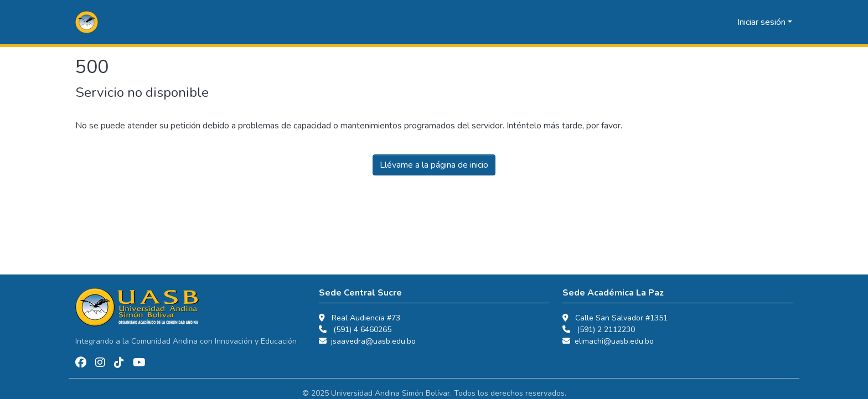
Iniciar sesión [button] (763, 22)
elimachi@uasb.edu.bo (614, 341)
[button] (87, 22)
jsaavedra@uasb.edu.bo (373, 341)
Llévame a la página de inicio (434, 165)
